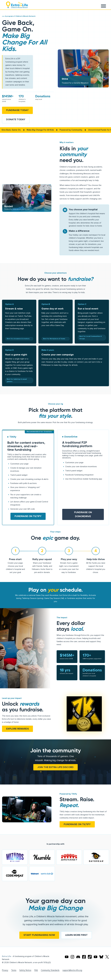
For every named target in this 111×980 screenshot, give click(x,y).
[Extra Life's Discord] (78, 957)
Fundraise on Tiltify (28, 516)
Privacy (5, 970)
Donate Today (16, 119)
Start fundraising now (39, 935)
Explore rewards (17, 729)
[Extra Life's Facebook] (84, 957)
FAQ (36, 970)
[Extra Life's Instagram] (72, 957)
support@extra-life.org (72, 970)
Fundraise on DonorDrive (83, 514)
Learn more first (76, 935)
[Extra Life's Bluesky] (101, 957)
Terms (14, 970)
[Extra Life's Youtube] (67, 957)
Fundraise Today (17, 110)
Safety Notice (25, 970)
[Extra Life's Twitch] (96, 957)
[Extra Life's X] (107, 957)
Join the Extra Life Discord (55, 767)
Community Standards (50, 970)
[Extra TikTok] (90, 957)
